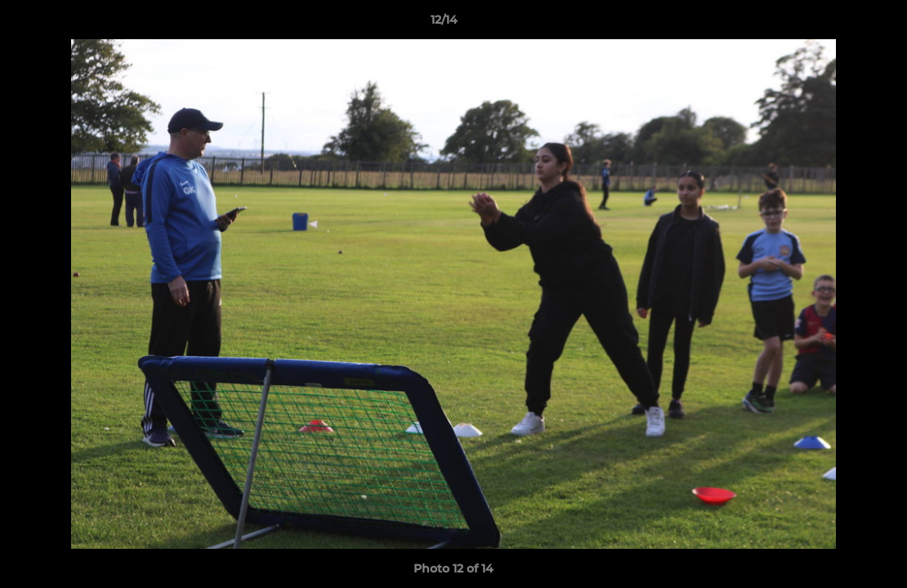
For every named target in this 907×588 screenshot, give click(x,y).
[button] (838, 24)
